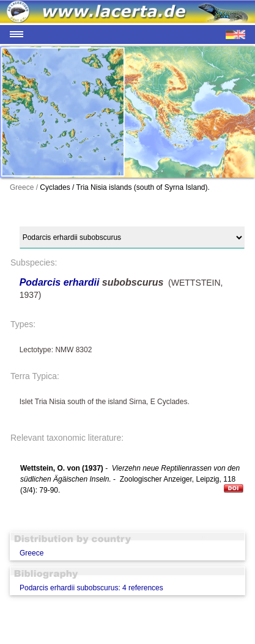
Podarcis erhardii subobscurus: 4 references (91, 588)
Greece (31, 553)
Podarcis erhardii (60, 282)
